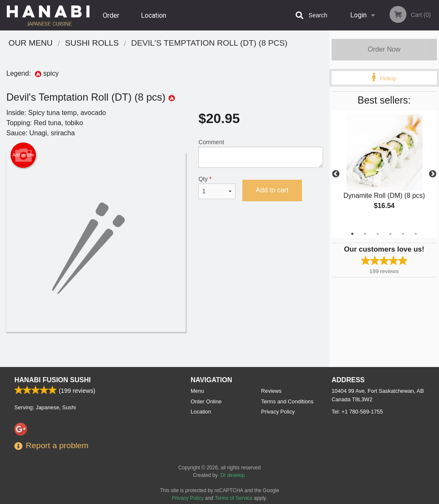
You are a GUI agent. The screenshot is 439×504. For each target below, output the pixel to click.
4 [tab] (390, 234)
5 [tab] (403, 234)
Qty (217, 187)
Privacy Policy (278, 412)
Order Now (384, 49)
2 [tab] (365, 234)
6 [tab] (416, 234)
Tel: (357, 412)
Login (358, 15)
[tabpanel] (384, 169)
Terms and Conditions (287, 401)
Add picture (23, 155)
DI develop (232, 475)
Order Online (112, 21)
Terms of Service (234, 498)
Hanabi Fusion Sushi (52, 380)
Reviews (271, 391)
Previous (336, 174)
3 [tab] (378, 234)
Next (433, 174)
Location (154, 15)
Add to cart (272, 190)
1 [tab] (352, 234)
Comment (261, 153)
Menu (198, 391)
